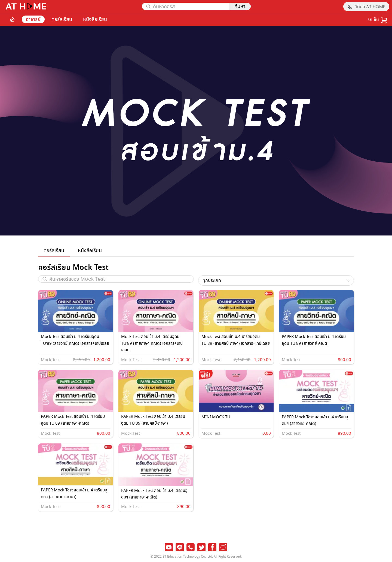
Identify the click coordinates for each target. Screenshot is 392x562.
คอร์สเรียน (62, 19)
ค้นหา (240, 7)
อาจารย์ (33, 19)
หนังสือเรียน (95, 19)
